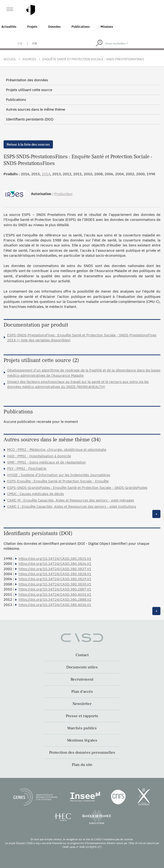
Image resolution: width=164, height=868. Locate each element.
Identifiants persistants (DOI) (30, 119)
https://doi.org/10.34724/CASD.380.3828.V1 (55, 574)
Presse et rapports (82, 716)
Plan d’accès (82, 692)
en (20, 43)
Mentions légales (82, 740)
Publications (81, 27)
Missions (107, 27)
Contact (82, 655)
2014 (46, 174)
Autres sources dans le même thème (36, 109)
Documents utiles (82, 667)
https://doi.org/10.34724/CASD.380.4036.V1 (55, 605)
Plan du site (82, 765)
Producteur (64, 194)
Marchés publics (82, 728)
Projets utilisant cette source (29, 90)
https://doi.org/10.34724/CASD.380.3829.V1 (55, 579)
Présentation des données (27, 80)
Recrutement (82, 679)
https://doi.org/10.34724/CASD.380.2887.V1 (55, 589)
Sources (29, 59)
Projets (32, 27)
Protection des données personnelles (82, 753)
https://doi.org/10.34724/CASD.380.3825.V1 (55, 559)
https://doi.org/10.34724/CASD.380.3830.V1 (55, 584)
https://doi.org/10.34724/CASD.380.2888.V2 (55, 599)
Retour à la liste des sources (28, 144)
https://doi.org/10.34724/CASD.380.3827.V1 (55, 569)
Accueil (10, 59)
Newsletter (82, 704)
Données (54, 27)
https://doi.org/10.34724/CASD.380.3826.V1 (55, 564)
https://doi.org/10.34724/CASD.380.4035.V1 (55, 594)
